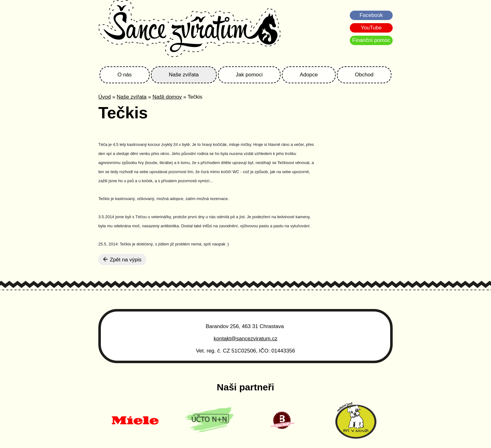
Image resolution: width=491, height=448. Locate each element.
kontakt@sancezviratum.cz (245, 339)
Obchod (364, 75)
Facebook (371, 15)
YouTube (371, 28)
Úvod (105, 97)
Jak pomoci (249, 75)
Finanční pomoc (371, 40)
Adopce (309, 75)
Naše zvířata (184, 75)
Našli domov (167, 97)
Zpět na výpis (122, 260)
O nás (124, 75)
